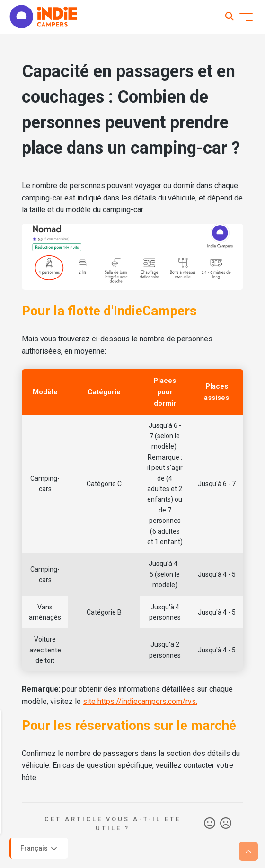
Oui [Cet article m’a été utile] (210, 824)
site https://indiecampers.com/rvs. (140, 701)
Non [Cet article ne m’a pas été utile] (226, 824)
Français (40, 849)
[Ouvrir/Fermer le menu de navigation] (246, 17)
